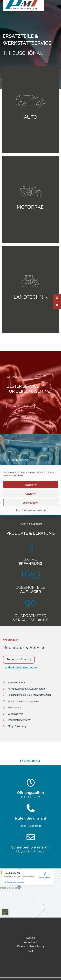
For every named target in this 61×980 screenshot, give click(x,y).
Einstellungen (30, 503)
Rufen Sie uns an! (31, 818)
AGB (30, 951)
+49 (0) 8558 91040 (31, 826)
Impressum (42, 510)
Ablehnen (31, 494)
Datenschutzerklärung (25, 510)
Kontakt (30, 938)
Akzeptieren (30, 485)
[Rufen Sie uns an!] (31, 808)
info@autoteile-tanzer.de (30, 852)
